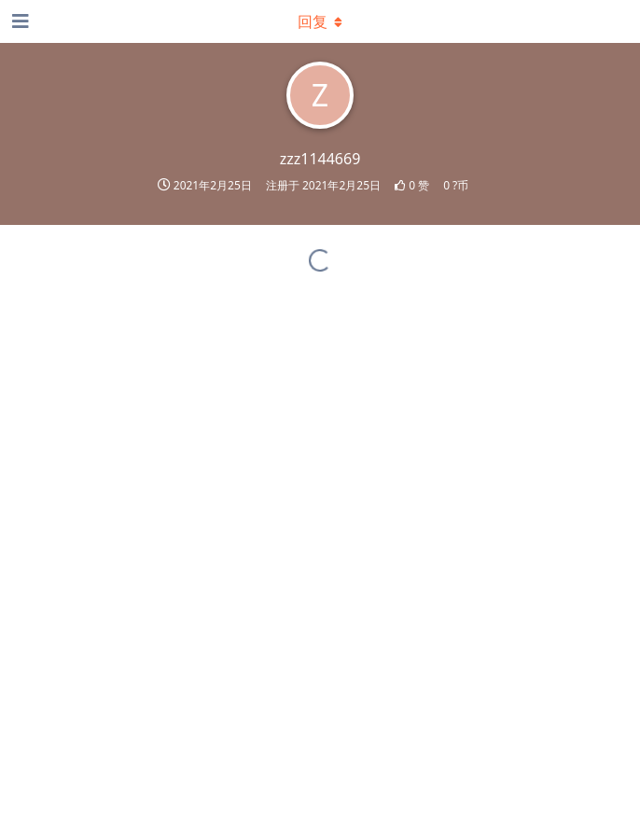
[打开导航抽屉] (19, 21)
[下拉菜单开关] (320, 21)
